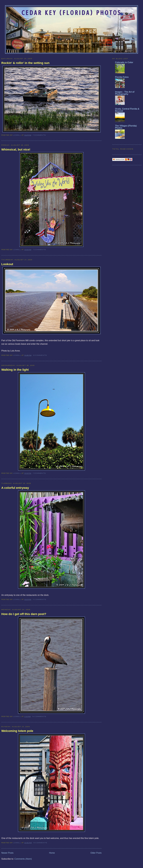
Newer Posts (7, 853)
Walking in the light (15, 370)
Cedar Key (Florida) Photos (71, 13)
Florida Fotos (122, 77)
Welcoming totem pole (17, 731)
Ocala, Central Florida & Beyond (127, 110)
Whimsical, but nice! (16, 150)
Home (52, 853)
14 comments (39, 716)
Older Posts (96, 853)
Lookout (7, 264)
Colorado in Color (124, 62)
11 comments (40, 599)
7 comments (39, 135)
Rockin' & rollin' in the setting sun (25, 63)
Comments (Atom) (23, 859)
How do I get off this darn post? (24, 614)
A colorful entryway (15, 488)
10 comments (40, 355)
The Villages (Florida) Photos (126, 127)
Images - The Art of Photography (125, 93)
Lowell (17, 135)
